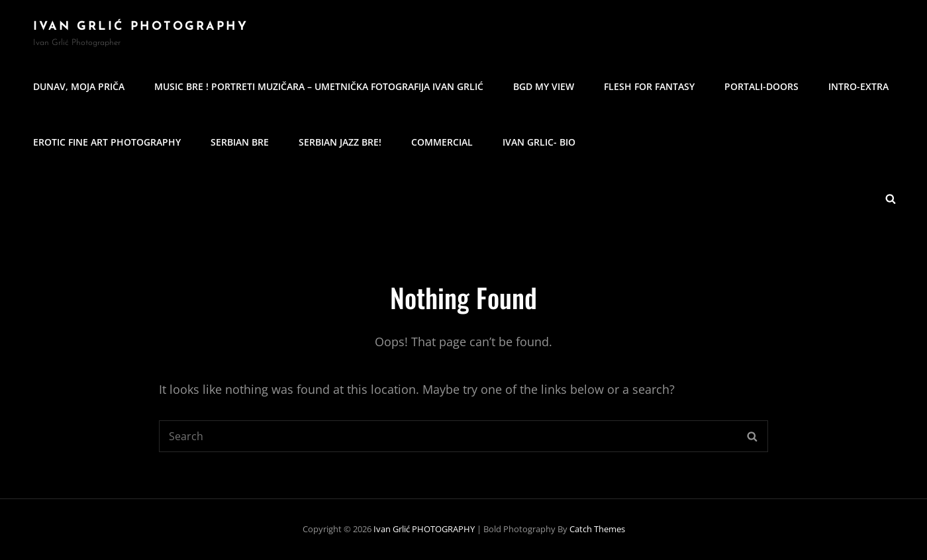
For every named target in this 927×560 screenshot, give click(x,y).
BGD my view (544, 86)
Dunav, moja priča (79, 86)
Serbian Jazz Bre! (340, 142)
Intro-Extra (858, 86)
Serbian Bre (240, 142)
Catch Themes (597, 529)
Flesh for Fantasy (649, 86)
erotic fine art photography (107, 142)
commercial (442, 142)
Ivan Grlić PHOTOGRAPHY (141, 27)
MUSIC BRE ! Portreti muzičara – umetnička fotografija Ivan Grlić (319, 86)
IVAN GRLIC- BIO (539, 142)
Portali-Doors (761, 86)
